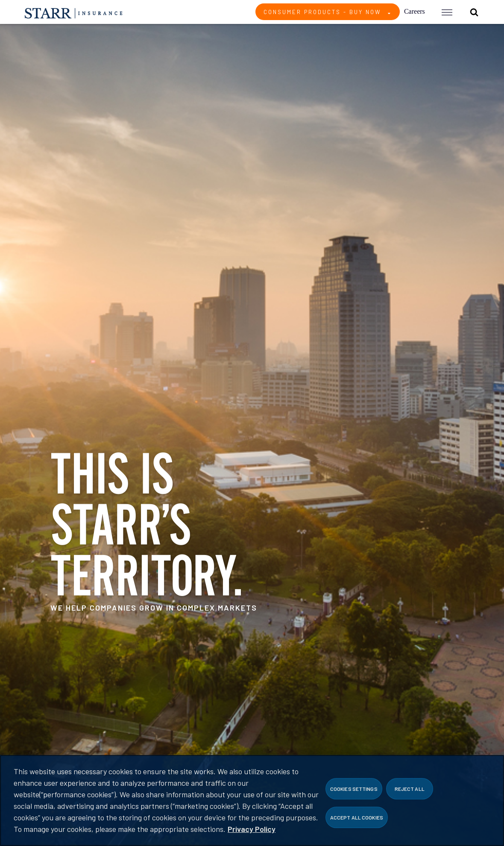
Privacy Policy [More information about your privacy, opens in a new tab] (252, 829)
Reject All (410, 789)
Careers (415, 11)
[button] (447, 12)
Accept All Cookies (357, 817)
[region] (252, 800)
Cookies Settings (354, 789)
